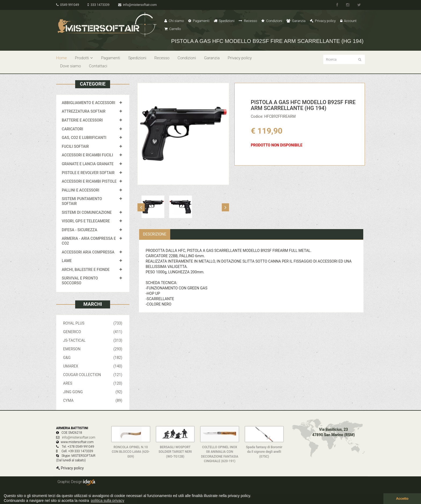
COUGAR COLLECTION (93, 375)
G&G (93, 358)
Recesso (248, 21)
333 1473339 (98, 5)
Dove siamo (70, 66)
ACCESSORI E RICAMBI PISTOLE (89, 181)
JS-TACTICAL (93, 340)
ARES (93, 383)
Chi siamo (174, 21)
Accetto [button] (402, 499)
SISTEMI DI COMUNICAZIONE (87, 212)
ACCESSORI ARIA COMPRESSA (88, 252)
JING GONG (93, 392)
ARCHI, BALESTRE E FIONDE (86, 270)
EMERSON (93, 349)
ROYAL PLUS (93, 323)
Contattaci (98, 66)
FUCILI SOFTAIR (75, 146)
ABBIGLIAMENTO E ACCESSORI (88, 103)
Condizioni (272, 21)
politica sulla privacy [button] (108, 501)
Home (61, 58)
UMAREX (93, 366)
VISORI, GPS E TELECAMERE (86, 221)
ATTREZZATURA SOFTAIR (84, 111)
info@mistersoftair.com (137, 5)
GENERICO (93, 332)
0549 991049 (68, 5)
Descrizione (155, 234)
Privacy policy (323, 21)
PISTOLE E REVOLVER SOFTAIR (88, 173)
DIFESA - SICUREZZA (79, 230)
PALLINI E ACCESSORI (81, 190)
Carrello (173, 29)
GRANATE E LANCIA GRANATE (88, 164)
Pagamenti (199, 21)
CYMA (93, 400)
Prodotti (84, 58)
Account (348, 21)
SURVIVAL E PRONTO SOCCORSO (80, 281)
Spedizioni (224, 21)
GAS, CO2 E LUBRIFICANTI (84, 138)
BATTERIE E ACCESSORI (82, 120)
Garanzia (296, 21)
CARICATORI (72, 129)
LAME (67, 261)
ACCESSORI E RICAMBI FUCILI (87, 155)
